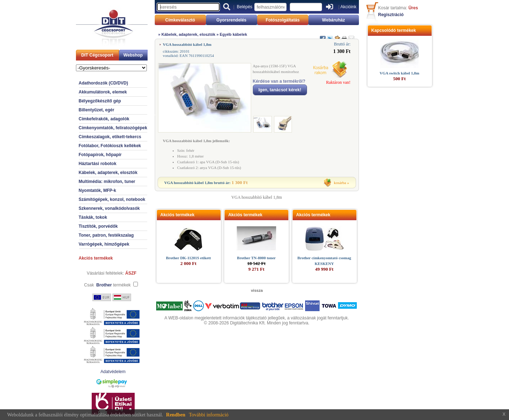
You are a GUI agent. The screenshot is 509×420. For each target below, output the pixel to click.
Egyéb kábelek (233, 34)
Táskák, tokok (93, 217)
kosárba (340, 183)
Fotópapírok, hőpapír (100, 155)
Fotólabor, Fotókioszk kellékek (110, 146)
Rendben (176, 415)
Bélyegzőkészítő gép (100, 101)
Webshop (133, 55)
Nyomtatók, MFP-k (98, 190)
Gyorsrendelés (231, 20)
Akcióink (348, 7)
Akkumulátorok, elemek (103, 92)
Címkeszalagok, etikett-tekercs (110, 137)
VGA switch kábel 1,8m (400, 73)
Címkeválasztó (180, 20)
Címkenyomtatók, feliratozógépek (113, 128)
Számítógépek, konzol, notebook (112, 199)
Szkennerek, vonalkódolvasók (109, 208)
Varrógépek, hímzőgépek (104, 244)
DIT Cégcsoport (97, 55)
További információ (209, 415)
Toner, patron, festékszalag (106, 235)
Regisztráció (391, 15)
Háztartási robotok (98, 164)
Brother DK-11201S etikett (188, 258)
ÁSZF (131, 273)
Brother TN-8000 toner (256, 258)
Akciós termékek (96, 258)
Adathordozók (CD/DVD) (104, 83)
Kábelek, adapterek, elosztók (108, 173)
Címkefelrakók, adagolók (104, 119)
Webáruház (333, 20)
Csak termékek (107, 285)
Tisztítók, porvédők (98, 226)
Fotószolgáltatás (283, 20)
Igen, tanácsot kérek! (280, 90)
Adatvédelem (113, 372)
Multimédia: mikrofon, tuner (107, 182)
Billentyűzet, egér (97, 110)
